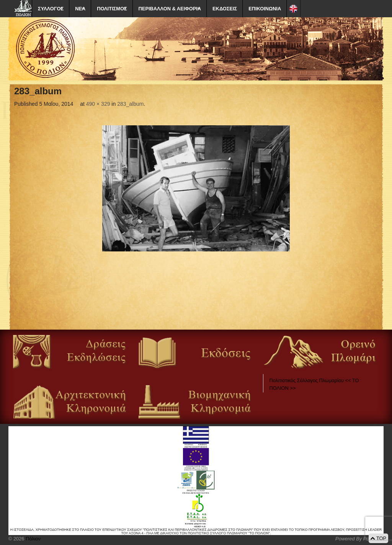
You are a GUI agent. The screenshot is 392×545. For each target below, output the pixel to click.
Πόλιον (32, 539)
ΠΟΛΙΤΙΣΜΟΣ (112, 9)
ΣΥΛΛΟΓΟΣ (51, 9)
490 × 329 (98, 104)
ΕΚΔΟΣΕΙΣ (225, 9)
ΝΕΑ (80, 9)
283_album (130, 104)
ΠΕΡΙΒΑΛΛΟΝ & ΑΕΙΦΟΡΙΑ (170, 9)
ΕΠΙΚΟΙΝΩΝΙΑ (265, 9)
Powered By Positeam (359, 539)
